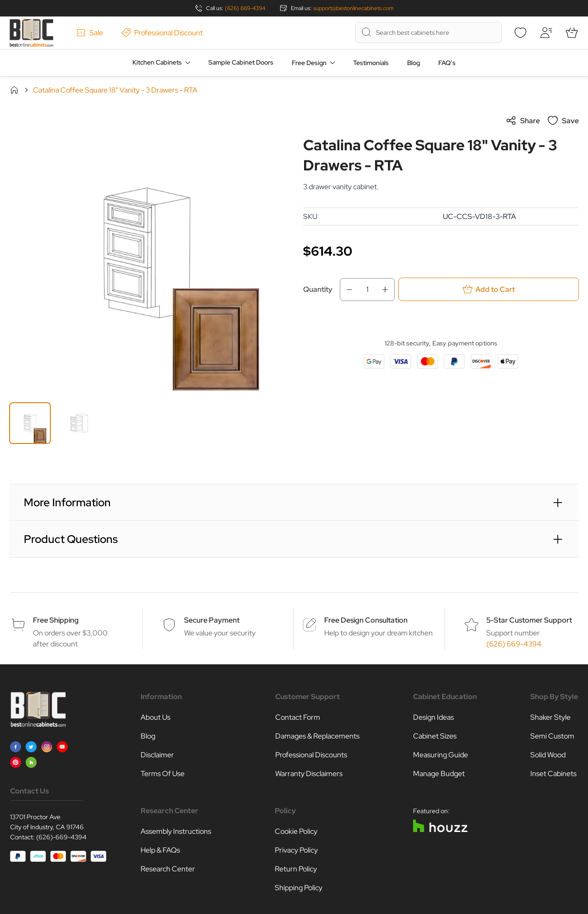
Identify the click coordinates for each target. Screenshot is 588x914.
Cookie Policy (296, 831)
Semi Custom (552, 736)
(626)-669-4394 (61, 837)
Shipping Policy (299, 888)
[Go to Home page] (31, 33)
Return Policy (296, 869)
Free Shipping (56, 620)
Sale (90, 33)
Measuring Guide (441, 755)
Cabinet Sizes (435, 736)
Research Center (168, 869)
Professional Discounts (311, 755)
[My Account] (546, 33)
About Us (155, 717)
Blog (414, 63)
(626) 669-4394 (245, 8)
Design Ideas (433, 717)
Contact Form (298, 717)
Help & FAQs (160, 850)
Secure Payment (212, 620)
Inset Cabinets (553, 774)
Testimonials (371, 63)
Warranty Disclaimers (309, 774)
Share (523, 120)
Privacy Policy (296, 850)
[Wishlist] (520, 33)
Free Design (309, 63)
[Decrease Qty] (347, 290)
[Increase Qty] (388, 290)
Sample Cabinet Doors (241, 62)
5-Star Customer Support (529, 620)
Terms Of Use (163, 774)
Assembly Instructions (176, 831)
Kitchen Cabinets (157, 62)
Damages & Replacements (317, 736)
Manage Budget (439, 774)
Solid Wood (548, 755)
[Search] (366, 32)
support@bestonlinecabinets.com (353, 8)
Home (14, 90)
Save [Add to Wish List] (563, 120)
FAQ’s (447, 63)
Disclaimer (157, 755)
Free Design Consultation (366, 620)
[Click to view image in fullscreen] (147, 253)
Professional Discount (162, 33)
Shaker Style (550, 717)
